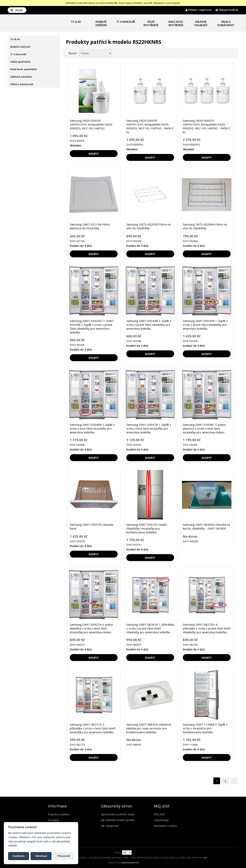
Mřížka (224, 53)
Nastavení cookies (165, 826)
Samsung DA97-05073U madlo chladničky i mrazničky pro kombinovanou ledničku (147, 528)
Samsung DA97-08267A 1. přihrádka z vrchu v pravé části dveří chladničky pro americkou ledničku (150, 628)
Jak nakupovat (110, 826)
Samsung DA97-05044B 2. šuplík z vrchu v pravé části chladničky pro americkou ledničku (149, 325)
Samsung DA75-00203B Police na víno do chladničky (148, 226)
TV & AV (76, 22)
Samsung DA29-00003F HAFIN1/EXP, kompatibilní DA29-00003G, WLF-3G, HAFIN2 (91, 124)
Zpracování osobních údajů (118, 814)
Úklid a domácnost (226, 23)
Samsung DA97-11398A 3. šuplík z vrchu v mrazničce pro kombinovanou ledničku (205, 728)
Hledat (17, 10)
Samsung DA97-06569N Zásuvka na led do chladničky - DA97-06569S (206, 526)
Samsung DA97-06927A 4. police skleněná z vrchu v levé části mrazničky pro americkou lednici (91, 628)
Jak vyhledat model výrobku (118, 820)
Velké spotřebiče (151, 23)
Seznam (231, 53)
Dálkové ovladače (201, 23)
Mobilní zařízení (101, 23)
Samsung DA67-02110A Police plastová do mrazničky (90, 226)
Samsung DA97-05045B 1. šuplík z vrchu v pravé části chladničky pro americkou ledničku (205, 325)
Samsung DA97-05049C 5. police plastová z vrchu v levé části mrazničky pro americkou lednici (204, 428)
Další (234, 781)
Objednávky (161, 820)
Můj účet (160, 814)
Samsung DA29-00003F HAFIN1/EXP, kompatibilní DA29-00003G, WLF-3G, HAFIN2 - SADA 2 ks (150, 126)
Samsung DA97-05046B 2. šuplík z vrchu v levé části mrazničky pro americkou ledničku (92, 428)
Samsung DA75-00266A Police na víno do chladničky (205, 226)
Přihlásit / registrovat (199, 10)
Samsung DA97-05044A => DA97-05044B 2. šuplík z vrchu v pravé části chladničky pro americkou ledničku (92, 327)
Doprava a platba (59, 814)
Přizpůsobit (64, 856)
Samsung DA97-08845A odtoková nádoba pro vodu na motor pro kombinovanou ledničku (149, 728)
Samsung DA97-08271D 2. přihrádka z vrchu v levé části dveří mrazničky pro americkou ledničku (93, 728)
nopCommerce (130, 863)
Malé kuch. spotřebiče (176, 23)
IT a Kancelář (126, 22)
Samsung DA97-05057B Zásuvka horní (91, 526)
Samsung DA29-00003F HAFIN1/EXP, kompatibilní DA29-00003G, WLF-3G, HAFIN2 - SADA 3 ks (206, 126)
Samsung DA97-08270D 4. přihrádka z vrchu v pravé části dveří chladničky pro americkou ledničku (207, 628)
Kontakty (53, 820)
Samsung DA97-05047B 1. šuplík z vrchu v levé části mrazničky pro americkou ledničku (149, 428)
